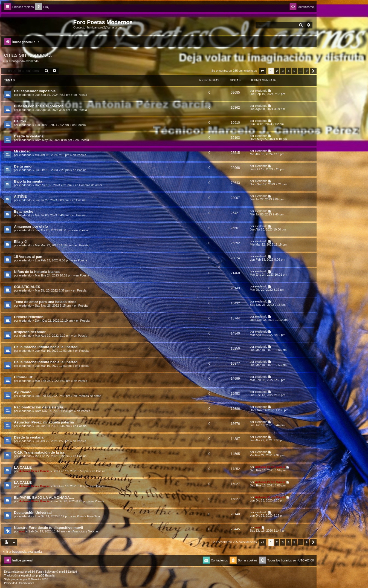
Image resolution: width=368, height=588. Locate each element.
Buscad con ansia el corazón (39, 106)
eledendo (25, 95)
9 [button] (307, 71)
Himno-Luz (23, 377)
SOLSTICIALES (27, 287)
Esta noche (24, 211)
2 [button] (277, 71)
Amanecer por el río (31, 227)
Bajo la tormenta (28, 181)
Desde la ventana (29, 136)
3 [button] (283, 71)
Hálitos (20, 121)
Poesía (82, 95)
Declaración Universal (33, 513)
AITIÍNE (20, 196)
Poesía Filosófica (88, 516)
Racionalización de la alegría (39, 407)
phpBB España (45, 576)
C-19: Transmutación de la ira (39, 452)
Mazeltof (36, 579)
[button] (262, 71)
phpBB (29, 572)
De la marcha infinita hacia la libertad (46, 347)
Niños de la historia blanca (37, 272)
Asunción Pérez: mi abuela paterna (44, 422)
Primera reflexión (29, 317)
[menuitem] (42, 7)
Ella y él (21, 242)
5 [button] (294, 71)
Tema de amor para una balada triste (45, 302)
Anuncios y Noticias (85, 531)
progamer (17, 579)
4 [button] (288, 71)
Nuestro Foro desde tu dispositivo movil (48, 528)
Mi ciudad (22, 151)
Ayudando (23, 392)
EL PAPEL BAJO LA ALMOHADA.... (44, 498)
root (22, 531)
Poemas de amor (91, 185)
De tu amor (23, 166)
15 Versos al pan (28, 257)
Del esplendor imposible (35, 91)
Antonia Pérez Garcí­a (34, 471)
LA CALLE (23, 467)
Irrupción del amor (30, 332)
